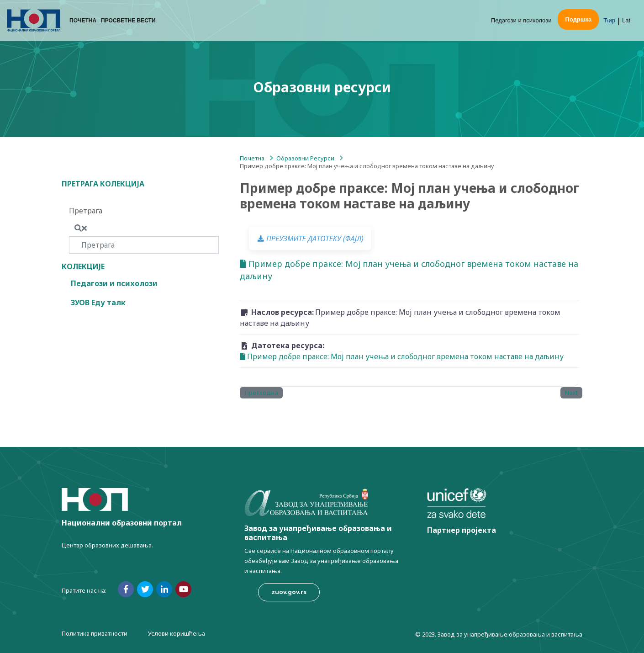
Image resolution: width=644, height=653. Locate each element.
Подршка (578, 19)
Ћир (609, 20)
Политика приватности (95, 633)
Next (571, 393)
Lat (626, 20)
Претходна (261, 393)
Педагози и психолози (521, 20)
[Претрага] (144, 245)
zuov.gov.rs (289, 592)
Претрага (86, 211)
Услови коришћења (177, 633)
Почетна (83, 21)
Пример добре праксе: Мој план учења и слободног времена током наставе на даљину (409, 270)
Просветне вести (128, 21)
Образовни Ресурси (305, 158)
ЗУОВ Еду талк (98, 303)
